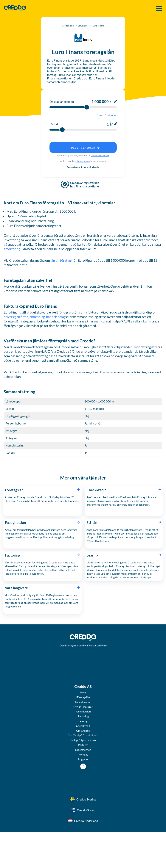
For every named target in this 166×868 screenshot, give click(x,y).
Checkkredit (83, 726)
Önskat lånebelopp (62, 102)
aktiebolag (37, 317)
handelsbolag (56, 317)
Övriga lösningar (83, 707)
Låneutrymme (83, 702)
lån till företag (60, 260)
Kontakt (83, 755)
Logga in (83, 759)
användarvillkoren (100, 155)
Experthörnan (83, 750)
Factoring (83, 716)
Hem (83, 692)
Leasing (83, 721)
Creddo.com (68, 26)
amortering (12, 249)
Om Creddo (83, 731)
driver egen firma (16, 317)
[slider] (87, 107)
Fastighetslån (83, 711)
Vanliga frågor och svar (83, 740)
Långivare (83, 26)
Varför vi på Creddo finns (83, 735)
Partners (83, 745)
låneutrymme (83, 161)
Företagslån (83, 697)
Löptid (54, 124)
